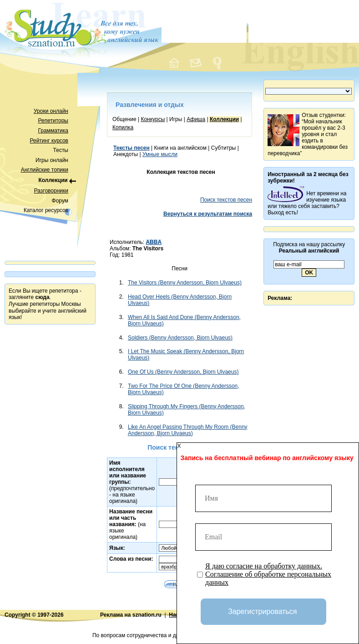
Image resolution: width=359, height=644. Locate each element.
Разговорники (51, 191)
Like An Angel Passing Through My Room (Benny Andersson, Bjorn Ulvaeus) (188, 430)
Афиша (196, 119)
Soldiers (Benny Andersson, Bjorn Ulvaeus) (180, 338)
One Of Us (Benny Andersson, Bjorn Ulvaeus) (183, 372)
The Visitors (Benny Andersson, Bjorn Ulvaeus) (185, 283)
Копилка (123, 127)
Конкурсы (153, 119)
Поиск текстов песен (226, 200)
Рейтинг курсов (49, 141)
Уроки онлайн (51, 111)
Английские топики (45, 170)
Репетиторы (53, 121)
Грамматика (53, 131)
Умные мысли (160, 154)
